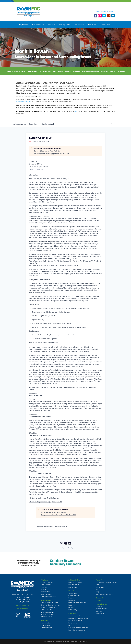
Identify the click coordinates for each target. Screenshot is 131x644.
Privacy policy (60, 548)
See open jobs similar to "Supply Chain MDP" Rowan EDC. (52, 154)
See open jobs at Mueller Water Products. (47, 151)
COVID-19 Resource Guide (49, 603)
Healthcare (76, 71)
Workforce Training (47, 614)
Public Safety (121, 71)
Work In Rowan (33, 71)
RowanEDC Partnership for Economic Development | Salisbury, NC (68, 641)
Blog (97, 592)
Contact (106, 11)
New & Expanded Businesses (78, 628)
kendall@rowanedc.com (24, 102)
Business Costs (46, 589)
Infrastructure (45, 592)
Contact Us (100, 598)
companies (19, 124)
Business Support (38, 25)
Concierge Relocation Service (16, 71)
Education (104, 71)
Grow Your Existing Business (50, 605)
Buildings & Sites (65, 25)
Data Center (92, 25)
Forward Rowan (106, 25)
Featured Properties (75, 582)
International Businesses (77, 630)
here (76, 111)
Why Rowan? (23, 25)
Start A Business (46, 610)
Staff (97, 589)
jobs (33, 124)
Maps (70, 625)
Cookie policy (69, 548)
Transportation (46, 585)
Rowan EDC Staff (23, 608)
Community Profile (75, 616)
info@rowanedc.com (23, 606)
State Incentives (46, 625)
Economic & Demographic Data (79, 618)
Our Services (100, 587)
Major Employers (46, 594)
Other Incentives (46, 628)
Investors (99, 611)
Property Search (74, 587)
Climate (112, 71)
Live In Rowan (73, 591)
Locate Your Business (48, 607)
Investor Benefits (102, 609)
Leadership (100, 606)
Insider (98, 600)
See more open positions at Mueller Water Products (52, 527)
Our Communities (45, 71)
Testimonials (100, 613)
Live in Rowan (79, 25)
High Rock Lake (58, 71)
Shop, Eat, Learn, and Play (91, 71)
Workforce (44, 587)
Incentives (51, 25)
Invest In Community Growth (105, 594)
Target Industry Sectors (48, 597)
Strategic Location (47, 582)
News (112, 11)
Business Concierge (47, 612)
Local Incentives (46, 623)
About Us (99, 11)
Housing (68, 71)
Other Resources (46, 617)
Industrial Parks (74, 585)
